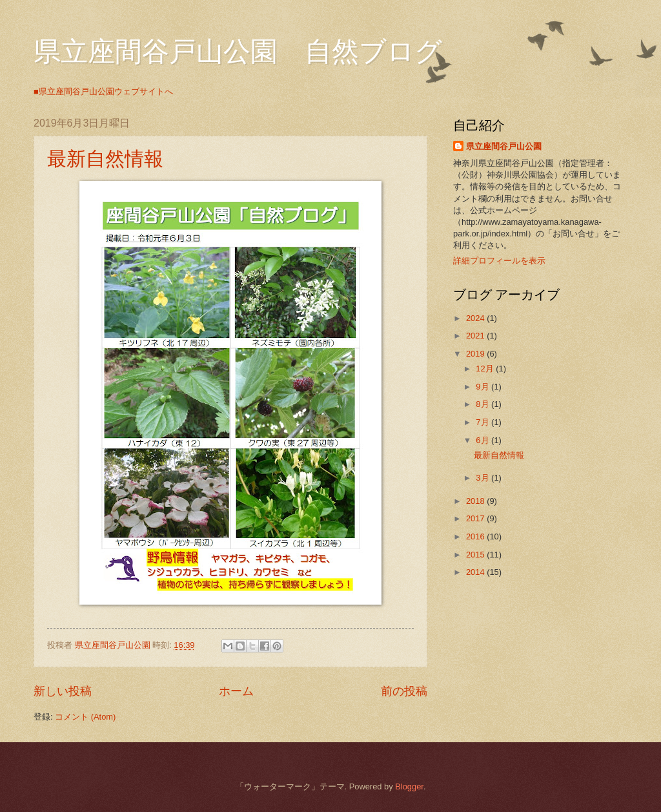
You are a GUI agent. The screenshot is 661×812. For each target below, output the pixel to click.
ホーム (236, 691)
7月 (483, 422)
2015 (476, 555)
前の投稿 (404, 691)
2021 (476, 336)
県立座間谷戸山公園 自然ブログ (238, 52)
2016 (476, 536)
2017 (476, 518)
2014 (476, 572)
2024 (476, 318)
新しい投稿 (63, 691)
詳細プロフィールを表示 (499, 261)
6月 (483, 440)
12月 (486, 369)
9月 (483, 387)
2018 (476, 501)
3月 (483, 478)
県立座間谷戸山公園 (504, 146)
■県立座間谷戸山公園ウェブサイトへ (103, 91)
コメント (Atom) (85, 717)
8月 (483, 404)
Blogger (409, 786)
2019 (476, 354)
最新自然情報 (105, 159)
